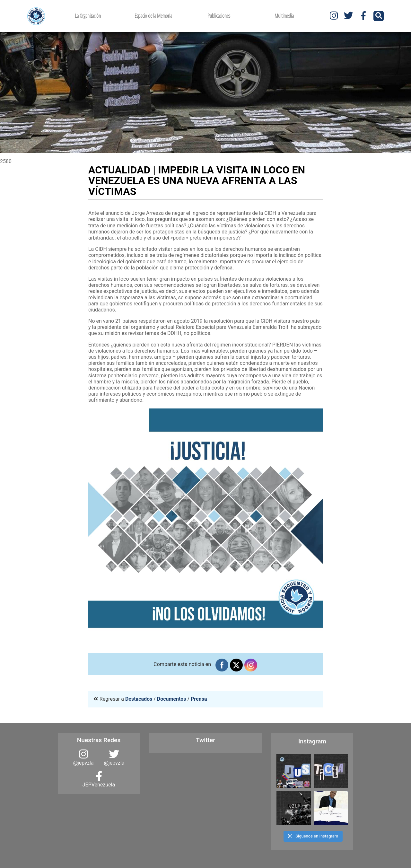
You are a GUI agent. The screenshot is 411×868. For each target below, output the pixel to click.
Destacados (139, 699)
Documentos (172, 699)
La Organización (88, 16)
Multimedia (284, 16)
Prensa (199, 699)
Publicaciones (219, 16)
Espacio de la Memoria (153, 16)
